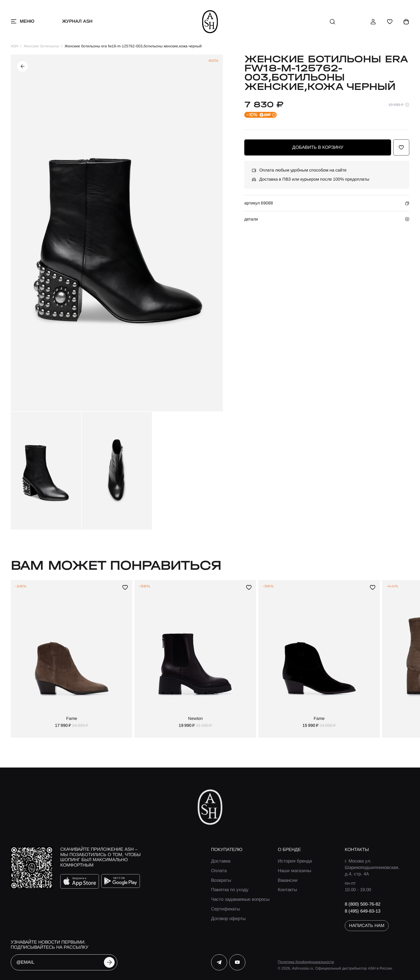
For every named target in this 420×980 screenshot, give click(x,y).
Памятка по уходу (230, 890)
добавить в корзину (318, 147)
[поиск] (332, 22)
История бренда (295, 861)
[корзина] (406, 22)
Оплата (219, 871)
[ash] (210, 22)
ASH (14, 46)
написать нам (367, 926)
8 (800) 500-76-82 (363, 904)
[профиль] (373, 22)
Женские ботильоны (41, 46)
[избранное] (390, 22)
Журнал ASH (77, 21)
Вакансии (288, 880)
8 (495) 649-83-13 (363, 911)
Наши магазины (295, 871)
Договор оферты (228, 919)
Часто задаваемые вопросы (240, 899)
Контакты (287, 890)
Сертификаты (226, 909)
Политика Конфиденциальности (306, 962)
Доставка (221, 861)
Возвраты (221, 880)
